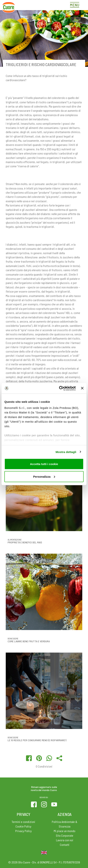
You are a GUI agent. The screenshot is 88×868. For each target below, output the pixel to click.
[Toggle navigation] (76, 5)
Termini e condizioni (23, 822)
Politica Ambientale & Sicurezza (65, 824)
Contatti (65, 845)
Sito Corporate (65, 835)
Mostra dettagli (66, 452)
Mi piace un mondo (65, 831)
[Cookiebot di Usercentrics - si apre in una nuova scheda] (59, 388)
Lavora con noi (65, 840)
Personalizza (44, 476)
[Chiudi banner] (82, 388)
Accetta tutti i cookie (44, 464)
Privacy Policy (24, 831)
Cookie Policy (23, 826)
